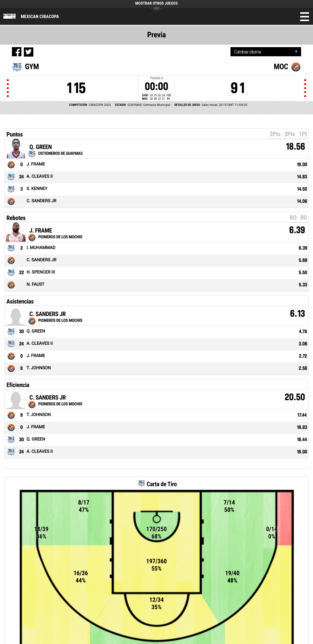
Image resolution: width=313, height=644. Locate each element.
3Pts (290, 134)
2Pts (275, 134)
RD (304, 218)
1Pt (303, 134)
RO (293, 218)
